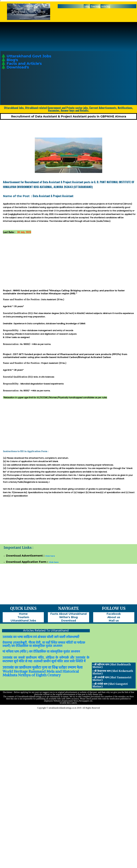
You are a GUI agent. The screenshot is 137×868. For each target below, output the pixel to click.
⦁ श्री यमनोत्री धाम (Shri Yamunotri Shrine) (112, 679)
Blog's (12, 60)
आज (66, 661)
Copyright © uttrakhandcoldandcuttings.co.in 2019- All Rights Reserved (69, 708)
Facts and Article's (24, 64)
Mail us (114, 621)
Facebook (114, 614)
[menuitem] (87, 6)
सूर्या (54, 661)
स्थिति (79, 661)
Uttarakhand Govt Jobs (29, 56)
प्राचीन (47, 661)
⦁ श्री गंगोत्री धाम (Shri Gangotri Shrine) (110, 685)
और (72, 658)
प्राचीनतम (31, 658)
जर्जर (72, 661)
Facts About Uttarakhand (68, 614)
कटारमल (8, 661)
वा (50, 668)
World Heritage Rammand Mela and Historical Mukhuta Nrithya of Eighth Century (41, 673)
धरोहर (63, 668)
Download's (18, 67)
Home (23, 614)
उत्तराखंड (7, 658)
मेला (80, 668)
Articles (105, 6)
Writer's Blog (68, 617)
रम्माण (72, 668)
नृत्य (44, 668)
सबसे (22, 658)
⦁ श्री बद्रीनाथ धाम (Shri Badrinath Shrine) (112, 666)
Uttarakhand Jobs (23, 621)
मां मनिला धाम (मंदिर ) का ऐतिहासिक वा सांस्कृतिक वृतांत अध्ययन (41, 652)
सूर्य (16, 661)
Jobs (87, 6)
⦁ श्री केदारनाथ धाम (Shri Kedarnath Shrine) (113, 672)
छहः (30, 661)
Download (68, 621)
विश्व (55, 668)
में (85, 661)
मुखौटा (37, 668)
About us (114, 617)
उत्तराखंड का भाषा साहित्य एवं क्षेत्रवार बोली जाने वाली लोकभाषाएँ (41, 637)
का (15, 658)
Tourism (95, 6)
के (57, 658)
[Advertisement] (114, 73)
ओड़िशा (50, 658)
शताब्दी (38, 661)
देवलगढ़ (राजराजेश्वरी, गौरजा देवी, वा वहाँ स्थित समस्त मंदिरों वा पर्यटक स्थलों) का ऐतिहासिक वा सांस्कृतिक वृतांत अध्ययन (44, 644)
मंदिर (41, 658)
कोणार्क (64, 658)
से (26, 661)
